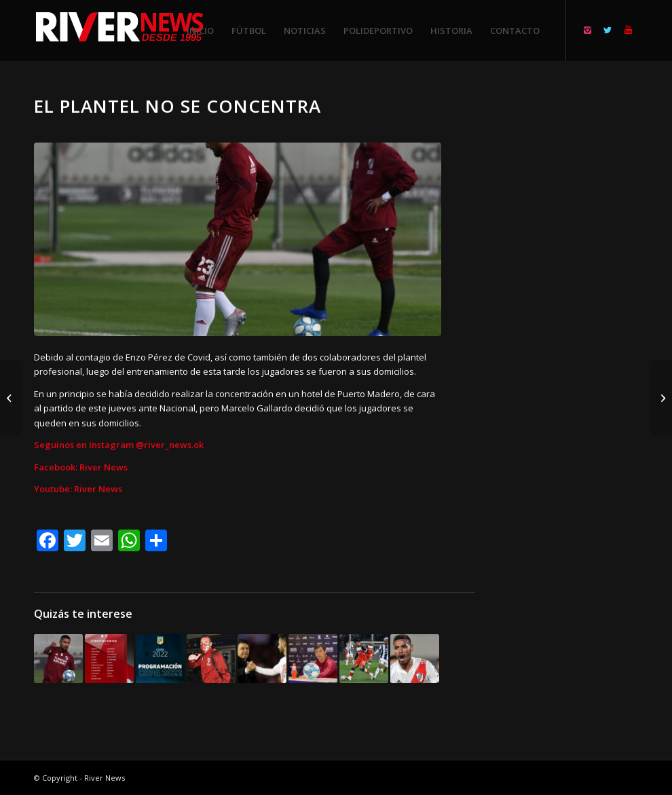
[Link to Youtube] (628, 30)
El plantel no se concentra (178, 106)
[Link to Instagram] (587, 30)
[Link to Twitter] (608, 30)
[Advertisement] (573, 299)
